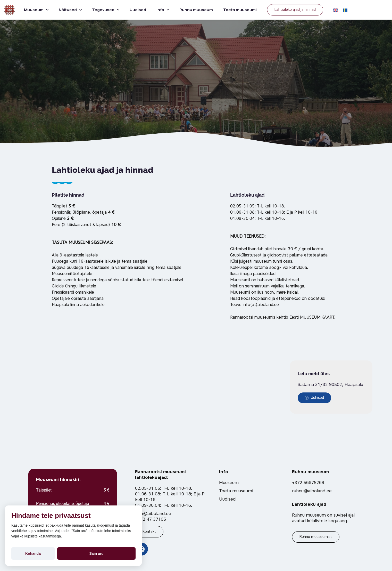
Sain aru (96, 553)
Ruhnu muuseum (196, 10)
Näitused (70, 10)
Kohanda (33, 553)
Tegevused (106, 10)
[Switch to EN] (335, 10)
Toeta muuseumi (240, 10)
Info (163, 10)
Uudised (138, 10)
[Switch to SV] (345, 10)
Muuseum (36, 10)
